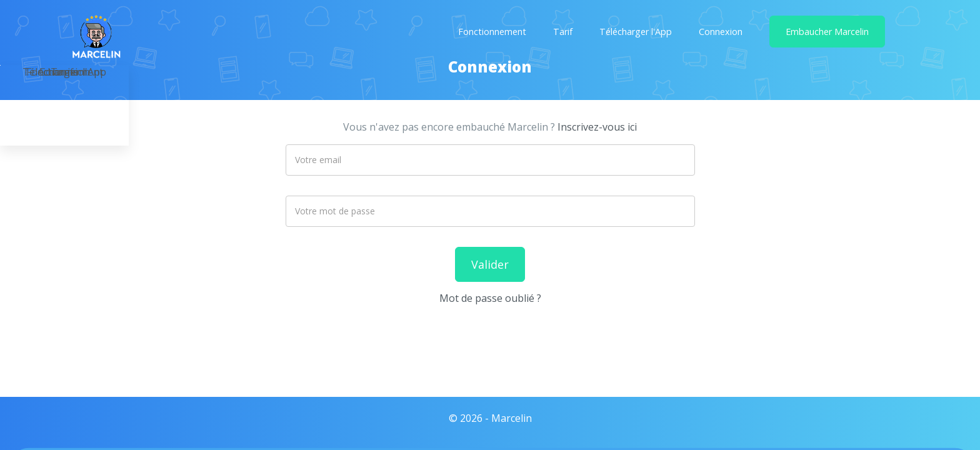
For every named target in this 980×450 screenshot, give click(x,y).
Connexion (721, 32)
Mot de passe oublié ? (490, 298)
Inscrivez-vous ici (597, 127)
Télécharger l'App (636, 32)
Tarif (563, 32)
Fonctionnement (492, 32)
